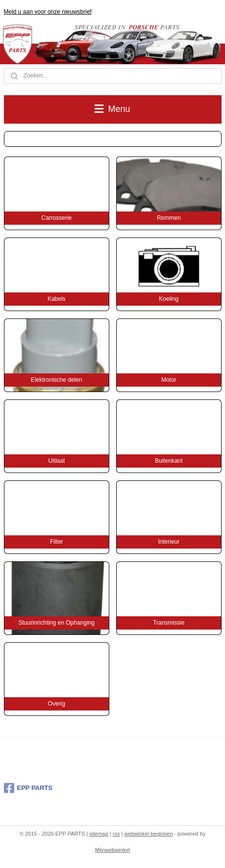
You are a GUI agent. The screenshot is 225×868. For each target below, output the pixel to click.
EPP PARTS (28, 788)
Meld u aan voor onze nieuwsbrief (48, 12)
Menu (112, 109)
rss (116, 834)
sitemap (99, 834)
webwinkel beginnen (148, 834)
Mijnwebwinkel (112, 850)
